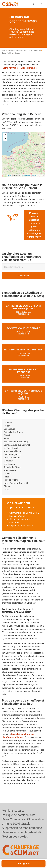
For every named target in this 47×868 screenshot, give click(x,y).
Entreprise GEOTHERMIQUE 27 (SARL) (24, 392)
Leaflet (9, 175)
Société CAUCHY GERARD (23, 328)
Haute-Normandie (28, 68)
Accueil (5, 51)
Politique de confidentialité (19, 815)
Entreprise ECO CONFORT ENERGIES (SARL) (23, 307)
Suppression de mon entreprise (22, 828)
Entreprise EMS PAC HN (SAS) (23, 350)
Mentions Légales (13, 811)
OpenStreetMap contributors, (29, 175)
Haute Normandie (34, 51)
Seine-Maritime (7, 53)
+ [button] (5, 135)
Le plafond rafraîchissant (21, 526)
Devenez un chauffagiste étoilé (22, 832)
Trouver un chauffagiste (18, 51)
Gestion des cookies (15, 837)
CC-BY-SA (41, 175)
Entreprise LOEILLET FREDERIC (23, 371)
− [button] (5, 139)
